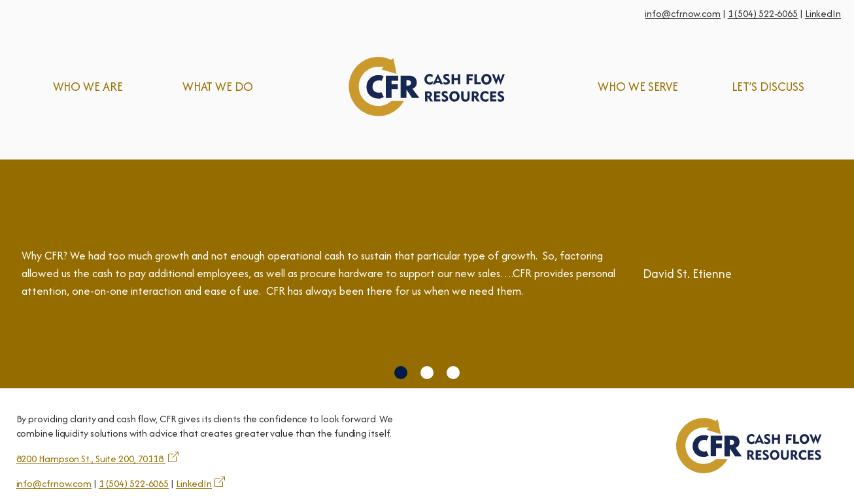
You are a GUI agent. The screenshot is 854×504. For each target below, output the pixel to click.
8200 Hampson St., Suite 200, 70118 (91, 459)
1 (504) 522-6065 (763, 13)
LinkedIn (823, 13)
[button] (401, 373)
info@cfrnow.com (683, 13)
